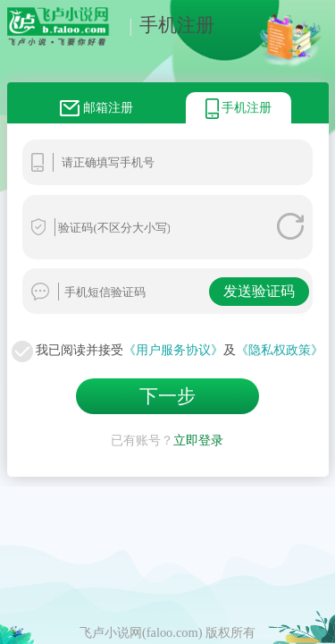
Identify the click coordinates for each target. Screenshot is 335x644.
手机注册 (167, 25)
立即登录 (198, 436)
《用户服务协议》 (173, 350)
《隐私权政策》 (280, 350)
